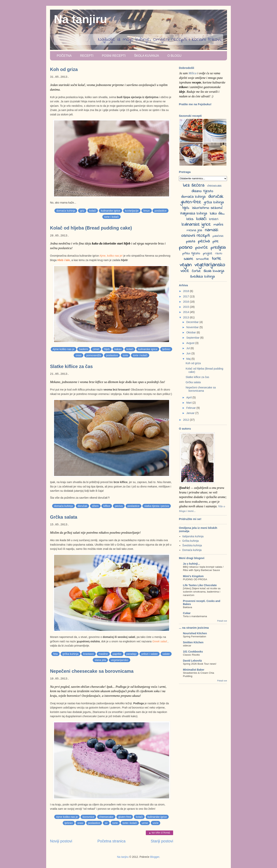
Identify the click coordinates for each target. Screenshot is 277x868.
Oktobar (191, 332)
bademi (83, 349)
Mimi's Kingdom (193, 576)
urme (145, 823)
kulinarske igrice (110, 211)
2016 (186, 302)
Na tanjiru (81, 19)
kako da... (217, 214)
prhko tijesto (191, 254)
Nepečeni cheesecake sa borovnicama (92, 671)
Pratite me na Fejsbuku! (195, 104)
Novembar (193, 327)
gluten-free (125, 817)
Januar (191, 413)
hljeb (107, 349)
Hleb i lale (64, 260)
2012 (186, 420)
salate (166, 654)
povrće (201, 248)
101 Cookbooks (193, 652)
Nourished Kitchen (195, 633)
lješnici (166, 349)
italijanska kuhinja (194, 214)
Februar (191, 408)
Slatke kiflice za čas (71, 366)
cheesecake (106, 817)
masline (103, 654)
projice (208, 254)
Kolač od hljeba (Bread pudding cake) (91, 228)
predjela (218, 248)
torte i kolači (111, 217)
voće (156, 823)
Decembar (193, 322)
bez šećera (194, 186)
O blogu (174, 56)
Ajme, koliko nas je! (111, 256)
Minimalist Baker (194, 670)
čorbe (196, 271)
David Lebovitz (192, 661)
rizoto (219, 254)
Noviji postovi (61, 841)
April (189, 397)
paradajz (132, 654)
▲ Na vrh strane (159, 833)
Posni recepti (114, 56)
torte (125, 355)
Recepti (87, 56)
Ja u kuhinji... (191, 564)
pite (216, 242)
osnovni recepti (195, 236)
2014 (186, 312)
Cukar (187, 613)
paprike (117, 654)
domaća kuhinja (66, 211)
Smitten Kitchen (193, 642)
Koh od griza (64, 69)
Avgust (191, 343)
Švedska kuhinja (192, 545)
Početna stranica (111, 841)
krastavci (88, 654)
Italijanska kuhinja (193, 536)
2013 (186, 317)
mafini (218, 225)
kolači (93, 211)
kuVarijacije (132, 211)
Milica (193, 73)
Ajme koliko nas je (64, 349)
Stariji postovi (162, 841)
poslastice (160, 211)
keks (190, 219)
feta (55, 654)
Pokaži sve (222, 621)
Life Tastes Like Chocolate (200, 585)
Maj (189, 359)
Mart (189, 403)
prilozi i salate (150, 654)
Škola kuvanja (147, 56)
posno (186, 247)
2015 (186, 307)
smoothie (202, 259)
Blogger (155, 857)
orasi (78, 355)
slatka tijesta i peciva (157, 506)
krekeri (214, 219)
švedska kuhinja (202, 277)
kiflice (107, 506)
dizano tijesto (202, 191)
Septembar (193, 338)
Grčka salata (64, 517)
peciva (119, 506)
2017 (186, 296)
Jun (189, 353)
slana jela (100, 660)
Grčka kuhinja (191, 541)
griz (82, 211)
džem (95, 506)
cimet (96, 349)
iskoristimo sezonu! (207, 208)
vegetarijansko (119, 660)
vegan (186, 265)
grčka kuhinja (71, 654)
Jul (188, 348)
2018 (186, 291)
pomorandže (94, 355)
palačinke (218, 236)
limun (146, 211)
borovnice (88, 817)
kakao (118, 349)
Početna (64, 56)
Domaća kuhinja (192, 550)
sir (106, 823)
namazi (211, 230)
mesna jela (194, 230)
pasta (191, 242)
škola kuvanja (214, 271)
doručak (83, 506)
